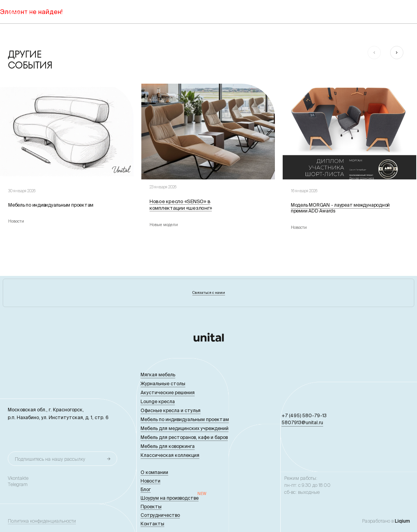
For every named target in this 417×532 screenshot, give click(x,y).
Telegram (18, 485)
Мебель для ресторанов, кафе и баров (184, 437)
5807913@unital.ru (302, 422)
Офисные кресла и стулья (171, 410)
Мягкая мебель (158, 375)
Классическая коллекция (170, 455)
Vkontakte (18, 478)
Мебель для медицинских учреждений (185, 428)
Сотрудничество (160, 515)
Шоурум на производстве (170, 498)
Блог (146, 489)
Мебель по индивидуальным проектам (185, 419)
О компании (154, 472)
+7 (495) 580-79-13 (304, 415)
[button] (374, 53)
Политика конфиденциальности (42, 521)
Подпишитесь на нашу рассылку (50, 459)
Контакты (152, 524)
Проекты (151, 507)
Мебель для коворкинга (168, 446)
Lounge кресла (158, 401)
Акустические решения (168, 392)
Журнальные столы (163, 384)
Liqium (402, 521)
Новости (150, 481)
